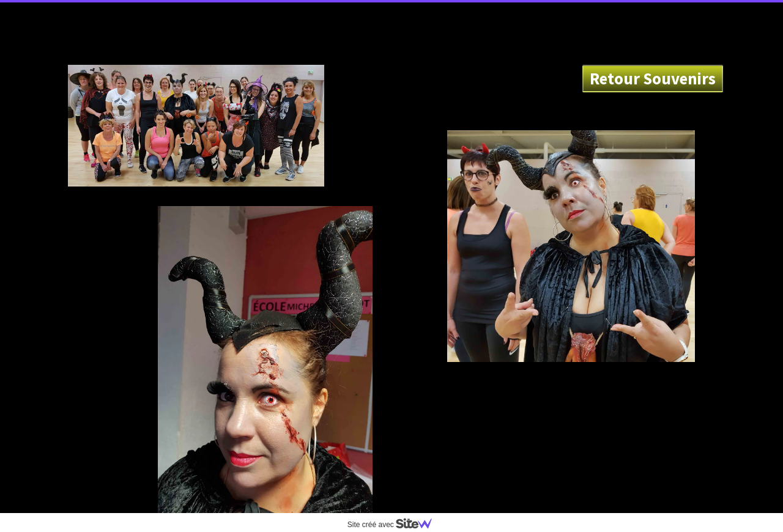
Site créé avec (395, 525)
